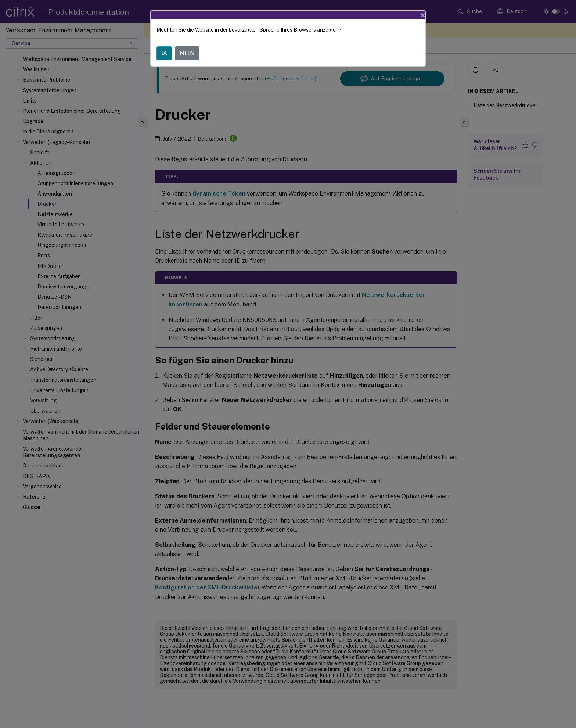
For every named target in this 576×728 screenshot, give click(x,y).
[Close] (423, 15)
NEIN (187, 53)
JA (164, 53)
